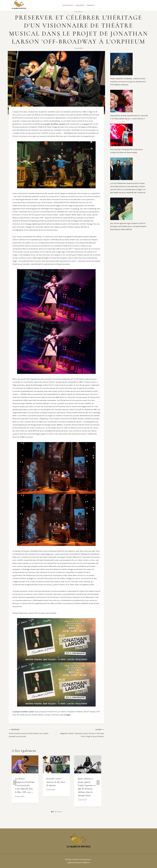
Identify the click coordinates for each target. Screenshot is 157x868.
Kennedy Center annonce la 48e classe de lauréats (56, 782)
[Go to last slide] (15, 783)
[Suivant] (98, 783)
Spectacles (68, 5)
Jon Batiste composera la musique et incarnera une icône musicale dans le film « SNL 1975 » (25, 785)
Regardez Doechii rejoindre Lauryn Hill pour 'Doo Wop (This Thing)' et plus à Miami (81, 733)
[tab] (52, 812)
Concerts (80, 5)
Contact (91, 5)
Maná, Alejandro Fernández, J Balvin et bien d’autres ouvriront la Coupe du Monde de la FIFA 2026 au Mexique (128, 82)
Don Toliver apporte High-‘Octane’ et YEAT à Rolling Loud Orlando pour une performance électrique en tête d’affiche (128, 226)
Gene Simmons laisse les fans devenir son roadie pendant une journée (32, 733)
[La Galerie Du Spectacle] (19, 5)
